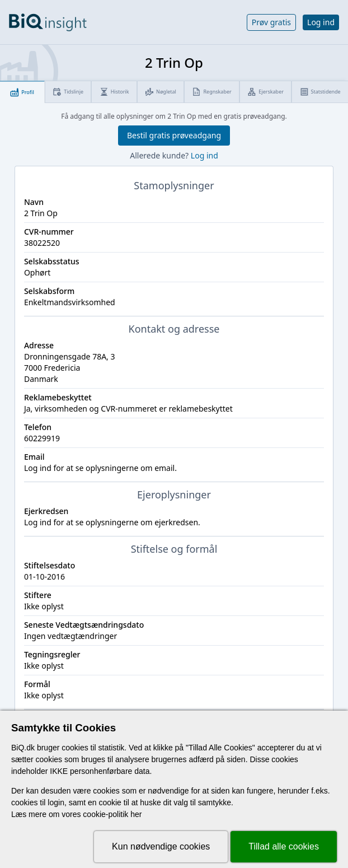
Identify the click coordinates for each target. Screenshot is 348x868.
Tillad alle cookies (284, 846)
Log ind (321, 22)
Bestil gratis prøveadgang (174, 135)
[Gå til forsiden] (48, 22)
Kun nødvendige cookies (161, 846)
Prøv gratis (271, 22)
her (136, 814)
